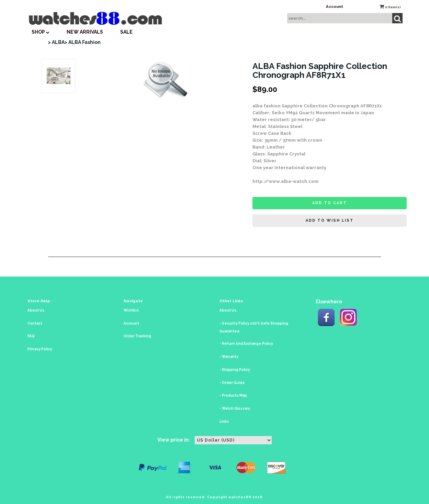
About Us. (228, 310)
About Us (36, 310)
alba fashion (267, 106)
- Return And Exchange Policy (246, 344)
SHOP (41, 32)
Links (224, 421)
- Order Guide (232, 383)
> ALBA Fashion (83, 42)
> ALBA (56, 42)
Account (335, 7)
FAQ (31, 336)
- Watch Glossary (235, 408)
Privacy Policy (40, 349)
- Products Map (233, 395)
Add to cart (330, 203)
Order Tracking (137, 336)
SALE (126, 32)
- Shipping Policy (235, 370)
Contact (35, 323)
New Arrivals (85, 32)
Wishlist (131, 310)
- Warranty (229, 357)
